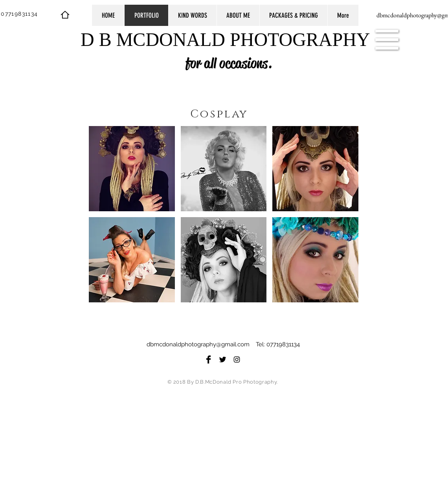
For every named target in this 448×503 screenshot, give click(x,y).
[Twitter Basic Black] (223, 359)
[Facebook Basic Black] (208, 359)
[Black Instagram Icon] (237, 359)
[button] (387, 40)
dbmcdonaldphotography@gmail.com (198, 344)
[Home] (65, 15)
